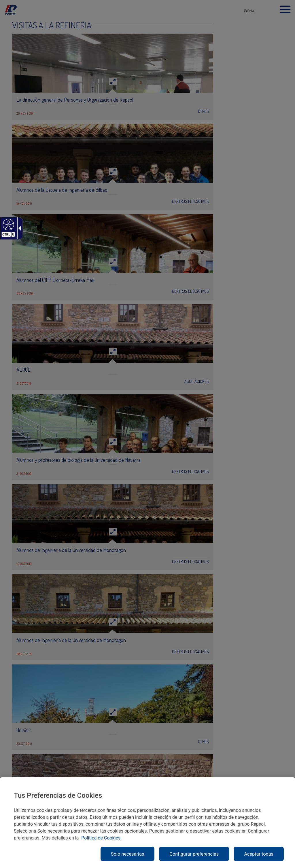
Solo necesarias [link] (127, 854)
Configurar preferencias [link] (194, 854)
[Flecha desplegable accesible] (18, 228)
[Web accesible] (8, 224)
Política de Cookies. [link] (101, 838)
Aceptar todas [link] (259, 854)
